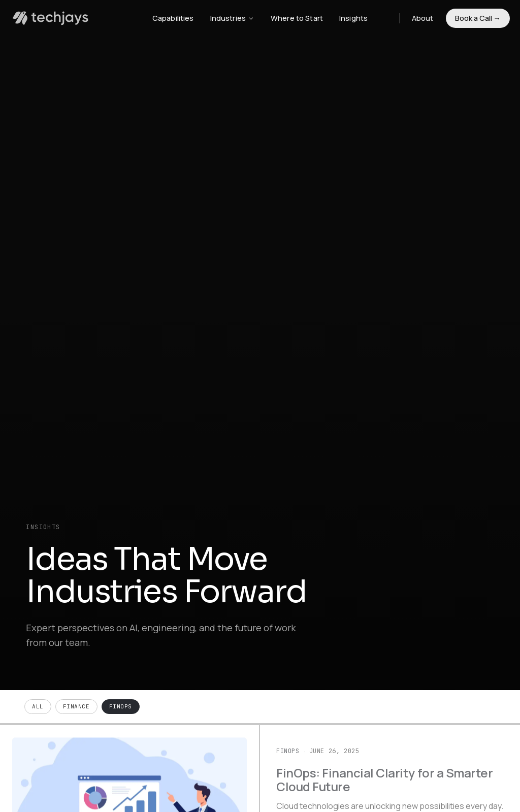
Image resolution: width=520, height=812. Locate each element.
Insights (353, 18)
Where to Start (297, 18)
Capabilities (173, 18)
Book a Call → (478, 18)
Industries (232, 18)
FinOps (121, 706)
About (423, 18)
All (38, 706)
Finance (76, 706)
